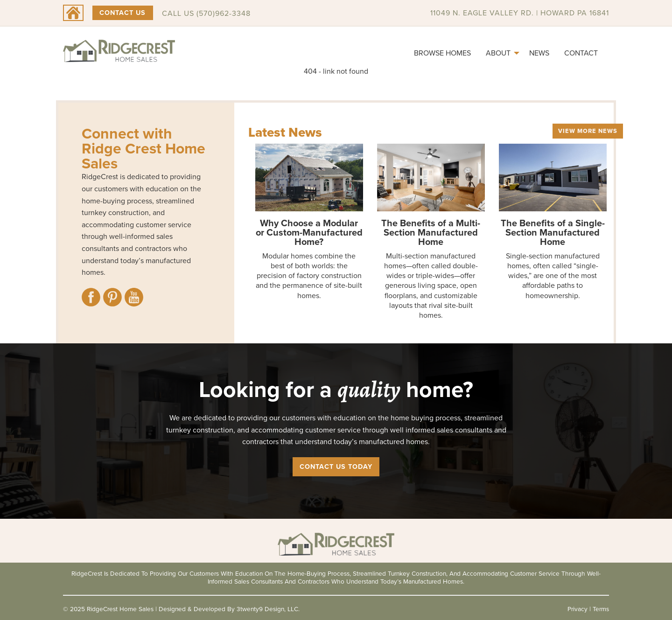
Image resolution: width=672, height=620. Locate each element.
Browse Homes (442, 53)
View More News (588, 131)
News (539, 53)
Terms (601, 609)
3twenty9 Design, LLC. (268, 609)
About (498, 53)
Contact (581, 53)
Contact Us (122, 13)
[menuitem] (442, 53)
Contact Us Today (336, 467)
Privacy (577, 609)
